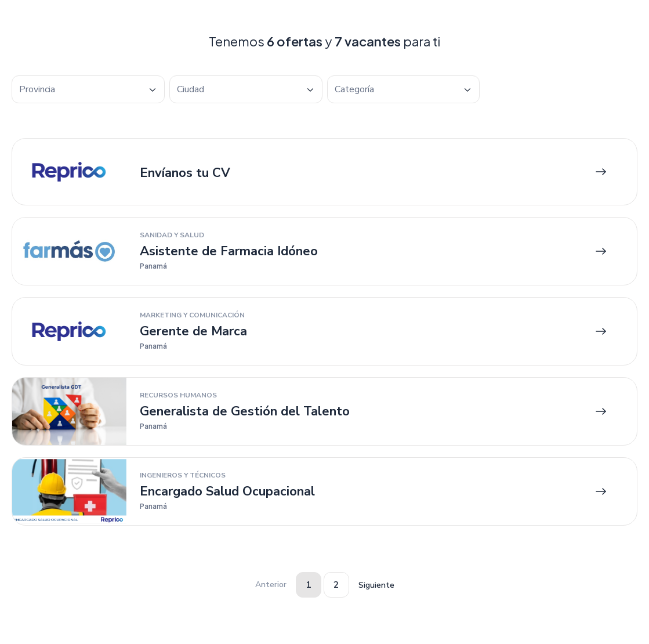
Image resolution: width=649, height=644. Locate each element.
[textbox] (88, 90)
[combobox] (88, 89)
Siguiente (376, 585)
